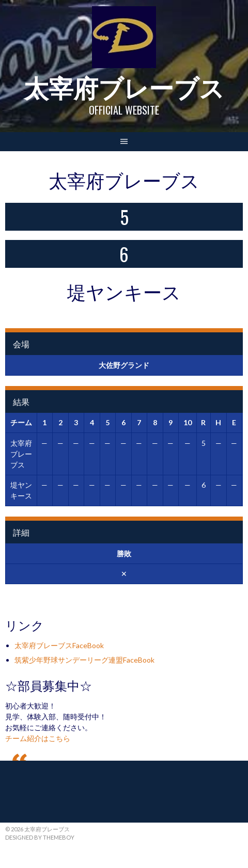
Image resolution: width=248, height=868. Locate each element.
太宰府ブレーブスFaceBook (59, 645)
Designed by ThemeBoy (40, 837)
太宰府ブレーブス (124, 86)
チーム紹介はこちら (38, 738)
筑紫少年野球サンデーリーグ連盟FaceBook (84, 660)
